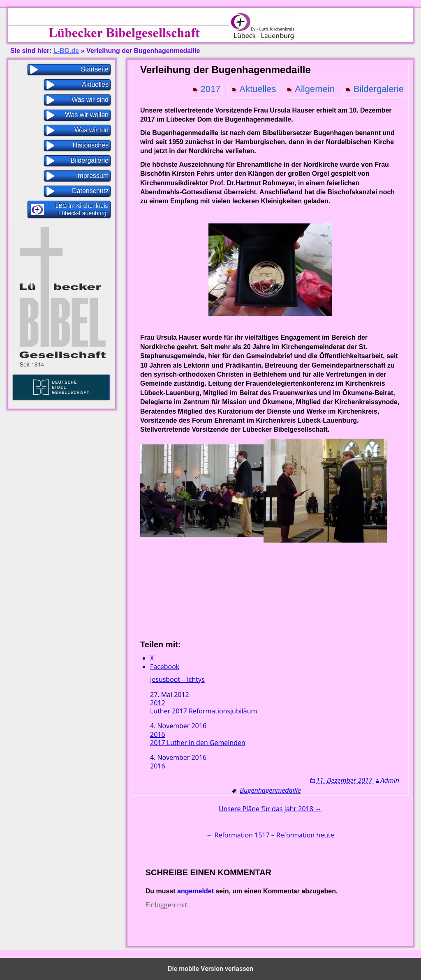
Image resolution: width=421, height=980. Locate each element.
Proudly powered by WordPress (191, 954)
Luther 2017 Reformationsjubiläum (204, 711)
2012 (158, 703)
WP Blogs (250, 954)
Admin (390, 780)
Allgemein (315, 89)
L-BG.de (66, 51)
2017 (211, 89)
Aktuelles (258, 89)
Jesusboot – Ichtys (177, 680)
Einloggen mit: (167, 905)
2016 (158, 734)
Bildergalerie (379, 89)
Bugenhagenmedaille (270, 790)
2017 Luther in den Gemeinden (198, 743)
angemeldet (195, 891)
